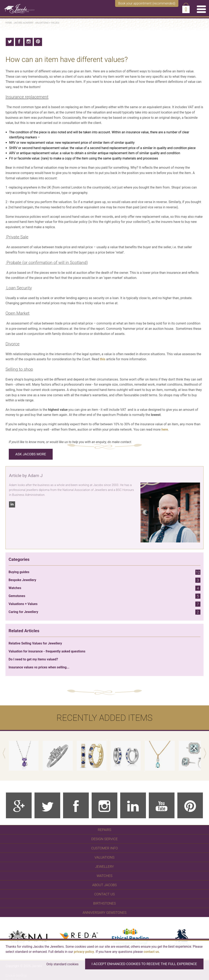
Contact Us (104, 894)
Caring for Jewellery (104, 612)
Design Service (104, 839)
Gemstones (104, 596)
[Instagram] (104, 805)
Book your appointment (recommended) (147, 3)
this (103, 359)
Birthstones (105, 903)
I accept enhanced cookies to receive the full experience (144, 964)
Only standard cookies (62, 964)
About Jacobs (104, 885)
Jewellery (104, 867)
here (165, 429)
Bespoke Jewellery (104, 580)
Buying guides (104, 572)
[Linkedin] (133, 805)
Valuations (104, 857)
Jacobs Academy (24, 23)
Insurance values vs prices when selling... (39, 667)
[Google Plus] (19, 805)
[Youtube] (162, 805)
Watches (104, 588)
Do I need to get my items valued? (33, 659)
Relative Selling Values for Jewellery (35, 643)
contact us (151, 952)
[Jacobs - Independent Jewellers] (17, 6)
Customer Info (105, 848)
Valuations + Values (47, 23)
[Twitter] (47, 805)
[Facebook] (76, 805)
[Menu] (201, 9)
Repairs (104, 830)
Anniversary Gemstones (105, 913)
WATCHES (104, 876)
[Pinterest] (190, 805)
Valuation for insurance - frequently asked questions (47, 651)
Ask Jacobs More (31, 454)
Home (9, 23)
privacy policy (84, 952)
